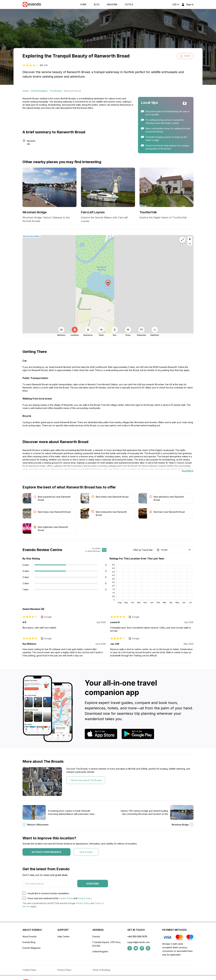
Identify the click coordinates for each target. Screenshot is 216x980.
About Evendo (30, 936)
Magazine (112, 4)
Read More (188, 471)
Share (185, 56)
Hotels (129, 4)
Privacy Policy (85, 898)
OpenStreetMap (32, 236)
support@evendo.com (138, 942)
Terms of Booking (101, 970)
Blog (97, 4)
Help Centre (63, 936)
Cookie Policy (66, 898)
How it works (86, 852)
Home (83, 4)
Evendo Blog (29, 942)
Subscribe (93, 884)
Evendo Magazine (31, 948)
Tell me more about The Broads (86, 780)
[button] (108, 283)
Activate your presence (46, 852)
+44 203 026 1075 (137, 936)
